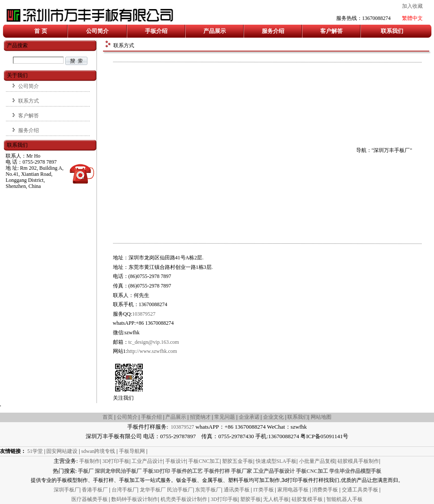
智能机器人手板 (344, 499)
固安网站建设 (62, 451)
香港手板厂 (95, 490)
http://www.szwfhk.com (152, 351)
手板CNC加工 (204, 461)
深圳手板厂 (67, 490)
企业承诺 (249, 417)
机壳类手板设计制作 (184, 499)
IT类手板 (264, 490)
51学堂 (35, 451)
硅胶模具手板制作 (358, 461)
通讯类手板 (237, 490)
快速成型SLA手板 (276, 461)
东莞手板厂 (208, 490)
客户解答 (331, 31)
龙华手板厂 (153, 490)
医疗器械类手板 (90, 499)
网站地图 (321, 417)
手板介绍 (156, 31)
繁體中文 (412, 18)
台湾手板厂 (125, 490)
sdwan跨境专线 (98, 451)
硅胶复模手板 (308, 499)
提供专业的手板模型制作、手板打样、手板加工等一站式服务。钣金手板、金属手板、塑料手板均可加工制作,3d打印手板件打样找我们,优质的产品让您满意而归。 (217, 480)
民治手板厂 (180, 490)
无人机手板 (276, 499)
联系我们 (392, 31)
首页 (108, 417)
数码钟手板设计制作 (135, 499)
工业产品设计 (147, 461)
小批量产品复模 (317, 461)
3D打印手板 (116, 461)
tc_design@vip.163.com (154, 342)
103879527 (144, 314)
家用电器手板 (294, 490)
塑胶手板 (251, 499)
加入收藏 (412, 6)
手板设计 (176, 461)
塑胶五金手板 (238, 461)
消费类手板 (326, 490)
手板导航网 (132, 451)
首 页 (40, 31)
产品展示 (215, 31)
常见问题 (225, 417)
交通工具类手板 (361, 490)
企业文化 (274, 417)
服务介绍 (273, 31)
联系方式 (29, 101)
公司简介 (97, 31)
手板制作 (90, 461)
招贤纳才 (200, 417)
